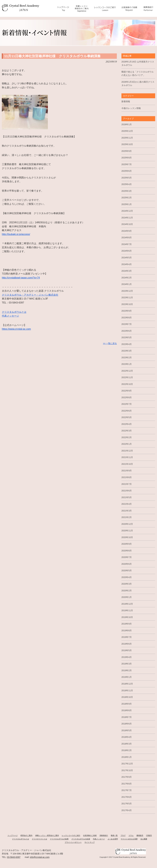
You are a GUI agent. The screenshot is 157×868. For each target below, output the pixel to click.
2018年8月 (127, 710)
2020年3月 (127, 584)
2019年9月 (127, 624)
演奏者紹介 (104, 835)
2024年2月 (127, 278)
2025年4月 (127, 184)
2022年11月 (127, 377)
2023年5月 (127, 337)
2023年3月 (127, 351)
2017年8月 (127, 784)
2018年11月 (127, 690)
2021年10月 (127, 464)
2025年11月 (127, 138)
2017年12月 (127, 764)
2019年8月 (127, 630)
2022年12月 (127, 371)
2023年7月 (127, 324)
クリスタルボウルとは (14, 312)
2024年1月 (127, 284)
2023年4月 (127, 344)
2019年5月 (127, 650)
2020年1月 (127, 597)
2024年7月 (127, 244)
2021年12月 (127, 451)
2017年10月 (127, 770)
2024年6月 (127, 251)
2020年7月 (127, 557)
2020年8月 (127, 551)
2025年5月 (127, 178)
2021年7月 (127, 484)
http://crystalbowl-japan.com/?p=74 (21, 278)
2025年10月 (127, 144)
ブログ (123, 835)
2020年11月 (127, 531)
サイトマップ (90, 842)
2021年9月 (127, 471)
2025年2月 (127, 198)
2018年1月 (127, 757)
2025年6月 (127, 171)
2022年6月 (127, 411)
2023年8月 (127, 318)
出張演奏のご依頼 (90, 835)
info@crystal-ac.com (40, 857)
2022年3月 (127, 431)
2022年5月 (127, 417)
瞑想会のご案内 (26, 835)
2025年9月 (127, 151)
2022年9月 (127, 391)
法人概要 (144, 839)
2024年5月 (127, 258)
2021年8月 (127, 477)
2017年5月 (127, 804)
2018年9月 (127, 704)
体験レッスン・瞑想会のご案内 (47, 835)
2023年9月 (127, 311)
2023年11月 (127, 297)
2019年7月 (127, 637)
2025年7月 (127, 164)
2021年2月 (127, 517)
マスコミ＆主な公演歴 (129, 839)
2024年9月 (127, 231)
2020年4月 (127, 577)
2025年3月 (127, 191)
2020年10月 (127, 537)
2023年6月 (127, 331)
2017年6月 (127, 797)
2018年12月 (127, 684)
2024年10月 (127, 224)
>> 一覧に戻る (110, 343)
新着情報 (126, 101)
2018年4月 (127, 737)
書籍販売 (140, 835)
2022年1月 (127, 444)
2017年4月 (127, 810)
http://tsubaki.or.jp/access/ (16, 234)
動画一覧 (114, 835)
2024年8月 (127, 238)
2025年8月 (127, 158)
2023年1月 (127, 364)
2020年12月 (127, 524)
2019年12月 (127, 604)
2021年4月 (127, 504)
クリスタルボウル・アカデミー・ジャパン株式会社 (30, 295)
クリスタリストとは (39, 839)
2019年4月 (127, 657)
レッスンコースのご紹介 (71, 835)
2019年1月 (127, 677)
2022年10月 (127, 384)
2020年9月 (127, 544)
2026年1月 (127, 124)
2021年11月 (127, 457)
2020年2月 (127, 591)
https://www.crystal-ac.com (16, 329)
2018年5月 (127, 730)
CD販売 (149, 835)
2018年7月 (127, 717)
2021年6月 (127, 491)
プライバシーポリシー (73, 842)
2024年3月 (127, 271)
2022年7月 (127, 404)
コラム (131, 835)
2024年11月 (127, 218)
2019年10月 (127, 617)
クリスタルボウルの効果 (59, 839)
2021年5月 (127, 497)
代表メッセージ (10, 316)
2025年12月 (127, 131)
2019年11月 (127, 610)
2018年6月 (127, 724)
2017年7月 (127, 790)
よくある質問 (113, 839)
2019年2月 (127, 670)
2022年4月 (127, 424)
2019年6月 (127, 644)
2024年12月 (127, 211)
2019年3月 (127, 664)
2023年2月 (127, 357)
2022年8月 (127, 397)
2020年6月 (127, 564)
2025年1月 (127, 204)
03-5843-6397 (14, 857)
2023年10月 (127, 304)
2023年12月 (127, 291)
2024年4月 (127, 264)
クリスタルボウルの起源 (81, 839)
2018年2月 (127, 750)
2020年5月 (127, 571)
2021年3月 (127, 511)
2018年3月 (127, 744)
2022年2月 (127, 437)
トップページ (13, 835)
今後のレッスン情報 (131, 108)
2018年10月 (127, 697)
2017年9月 (127, 777)
